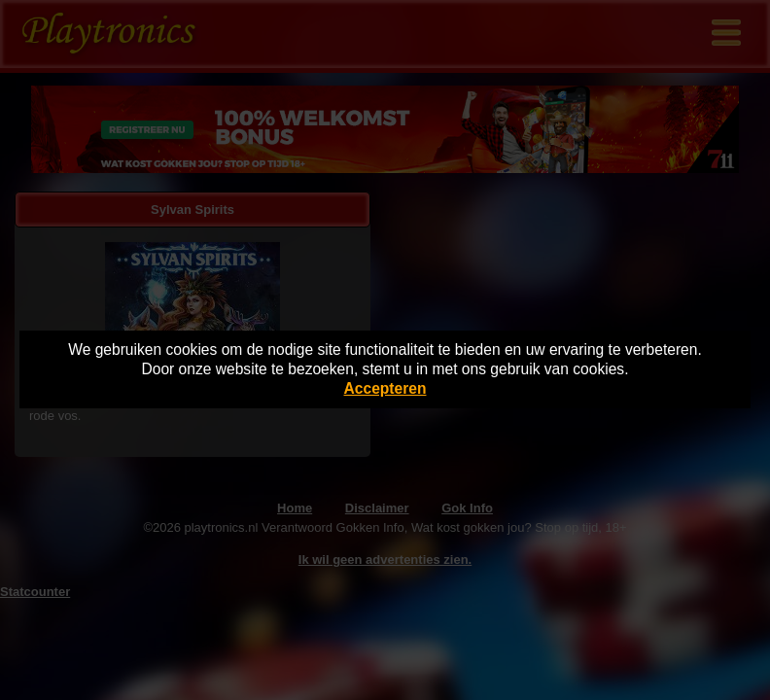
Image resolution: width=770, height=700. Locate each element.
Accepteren (385, 388)
